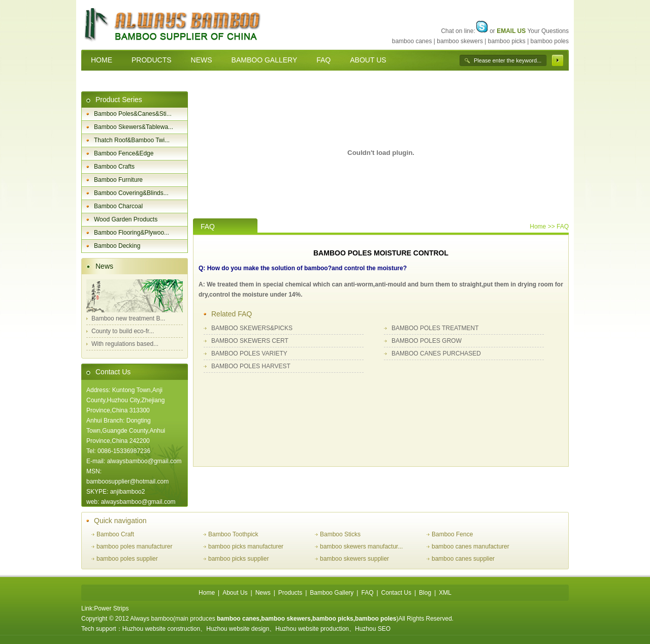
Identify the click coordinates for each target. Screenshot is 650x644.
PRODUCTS (152, 60)
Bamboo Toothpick (233, 534)
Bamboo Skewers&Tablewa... (134, 127)
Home (538, 227)
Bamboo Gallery (332, 593)
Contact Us (113, 372)
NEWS (202, 60)
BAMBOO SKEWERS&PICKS (252, 328)
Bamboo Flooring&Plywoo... (132, 233)
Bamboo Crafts (114, 167)
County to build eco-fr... (123, 331)
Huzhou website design (238, 629)
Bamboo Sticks (340, 534)
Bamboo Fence (452, 534)
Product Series (119, 100)
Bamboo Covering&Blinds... (131, 193)
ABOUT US (368, 60)
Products (290, 593)
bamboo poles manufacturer (134, 546)
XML (445, 593)
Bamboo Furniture (118, 180)
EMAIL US (511, 31)
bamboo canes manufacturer (470, 546)
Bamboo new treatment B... (128, 318)
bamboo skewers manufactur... (361, 546)
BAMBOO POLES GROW (427, 341)
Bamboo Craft (115, 534)
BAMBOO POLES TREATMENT (435, 328)
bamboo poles (550, 41)
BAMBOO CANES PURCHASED (436, 353)
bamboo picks (507, 41)
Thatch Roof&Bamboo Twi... (132, 140)
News (104, 266)
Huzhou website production (312, 629)
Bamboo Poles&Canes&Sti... (133, 114)
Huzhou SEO (373, 629)
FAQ (323, 60)
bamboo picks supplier (238, 559)
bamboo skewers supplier (354, 559)
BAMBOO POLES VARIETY (249, 353)
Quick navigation (120, 521)
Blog (425, 593)
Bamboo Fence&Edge (124, 153)
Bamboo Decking (117, 246)
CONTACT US (114, 81)
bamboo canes (412, 41)
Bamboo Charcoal (118, 206)
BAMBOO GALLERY (265, 60)
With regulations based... (125, 344)
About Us (235, 593)
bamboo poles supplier (127, 559)
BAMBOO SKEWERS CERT (250, 341)
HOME (102, 60)
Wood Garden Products (126, 219)
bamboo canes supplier (463, 559)
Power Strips (111, 608)
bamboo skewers (460, 41)
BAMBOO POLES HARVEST (251, 366)
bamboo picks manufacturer (246, 546)
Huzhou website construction (161, 629)
